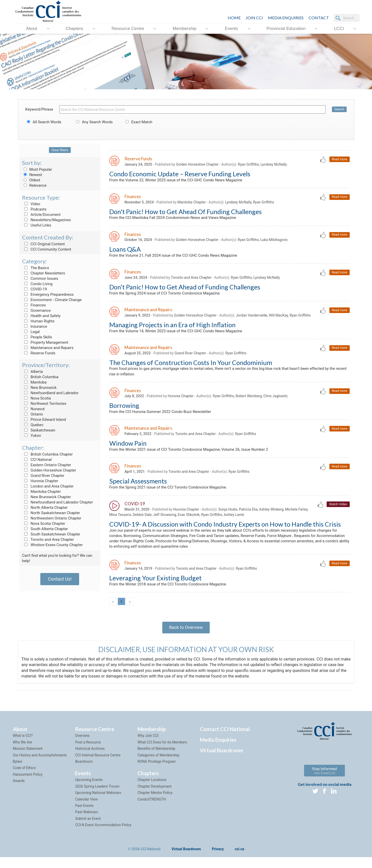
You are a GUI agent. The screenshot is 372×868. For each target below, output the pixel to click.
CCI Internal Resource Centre (98, 766)
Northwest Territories (44, 404)
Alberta (32, 372)
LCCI (339, 29)
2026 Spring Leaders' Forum (97, 797)
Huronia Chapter (40, 481)
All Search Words (43, 122)
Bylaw (18, 772)
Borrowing (124, 410)
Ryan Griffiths (236, 357)
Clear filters (60, 150)
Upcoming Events (89, 791)
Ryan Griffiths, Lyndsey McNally (262, 165)
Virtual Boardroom (222, 761)
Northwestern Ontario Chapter (52, 518)
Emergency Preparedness (48, 294)
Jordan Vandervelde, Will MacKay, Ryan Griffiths (273, 318)
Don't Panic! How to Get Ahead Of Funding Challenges (185, 213)
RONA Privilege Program (157, 772)
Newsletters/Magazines (47, 220)
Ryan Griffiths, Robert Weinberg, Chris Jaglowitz (250, 401)
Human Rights (38, 321)
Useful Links (37, 225)
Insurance (35, 326)
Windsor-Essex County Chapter (52, 545)
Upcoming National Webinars (98, 803)
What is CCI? (23, 747)
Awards (19, 791)
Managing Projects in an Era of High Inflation (172, 328)
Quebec (33, 425)
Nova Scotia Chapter (44, 524)
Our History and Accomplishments (40, 766)
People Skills (37, 337)
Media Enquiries (286, 18)
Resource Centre (128, 29)
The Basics (36, 268)
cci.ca (240, 860)
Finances (34, 305)
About (31, 29)
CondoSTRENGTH (152, 810)
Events (232, 29)
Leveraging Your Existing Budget (155, 586)
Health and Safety (41, 316)
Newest (32, 175)
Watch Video (338, 511)
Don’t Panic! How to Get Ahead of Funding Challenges (185, 289)
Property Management (45, 342)
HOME (234, 18)
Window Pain (128, 448)
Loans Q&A (125, 251)
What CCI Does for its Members (162, 753)
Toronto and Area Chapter (48, 540)
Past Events (84, 816)
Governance (36, 310)
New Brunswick (39, 388)
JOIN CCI (254, 18)
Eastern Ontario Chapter (47, 465)
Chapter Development (154, 797)
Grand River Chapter (43, 476)
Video (31, 204)
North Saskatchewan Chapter (51, 513)
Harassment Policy (28, 785)
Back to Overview (186, 637)
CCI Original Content (43, 244)
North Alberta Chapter (45, 508)
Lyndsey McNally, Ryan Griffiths (250, 203)
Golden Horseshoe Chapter (49, 470)
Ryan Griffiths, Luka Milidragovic (263, 241)
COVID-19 (34, 289)
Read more (339, 159)
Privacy (218, 860)
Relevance (34, 185)
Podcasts (34, 209)
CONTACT (319, 18)
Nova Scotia (37, 398)
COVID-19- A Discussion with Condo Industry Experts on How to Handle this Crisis (225, 531)
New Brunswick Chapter (47, 497)
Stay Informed (324, 781)
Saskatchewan (39, 430)
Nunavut (33, 409)
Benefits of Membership (156, 759)
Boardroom (84, 772)
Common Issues (40, 279)
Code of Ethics (24, 779)
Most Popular (37, 169)
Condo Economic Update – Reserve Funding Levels (180, 174)
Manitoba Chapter (41, 492)
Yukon (32, 436)
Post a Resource (88, 753)
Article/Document (41, 215)
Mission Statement (28, 759)
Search (339, 109)
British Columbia (40, 377)
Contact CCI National (225, 740)
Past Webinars (86, 823)
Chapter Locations (152, 791)
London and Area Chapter (48, 486)
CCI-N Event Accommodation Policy (103, 836)
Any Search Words (94, 122)
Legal (31, 332)
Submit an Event (88, 829)
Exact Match (138, 122)
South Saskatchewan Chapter (51, 534)
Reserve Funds (39, 353)
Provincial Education (286, 29)
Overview (82, 747)
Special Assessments (138, 487)
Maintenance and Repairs (48, 348)
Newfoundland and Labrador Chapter (57, 502)
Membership (185, 29)
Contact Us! (60, 579)
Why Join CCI (148, 747)
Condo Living (37, 284)
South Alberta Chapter (45, 529)
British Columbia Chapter (47, 454)
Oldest (31, 180)
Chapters (74, 29)
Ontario (33, 414)
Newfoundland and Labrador (50, 393)
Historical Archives (90, 759)
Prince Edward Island (44, 420)
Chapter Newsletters (44, 273)
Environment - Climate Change (52, 300)
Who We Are (23, 753)
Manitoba (34, 382)
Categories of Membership (158, 766)
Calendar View (86, 810)
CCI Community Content (47, 249)
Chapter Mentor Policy (155, 803)
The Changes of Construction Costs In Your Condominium (191, 366)
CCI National (37, 460)
